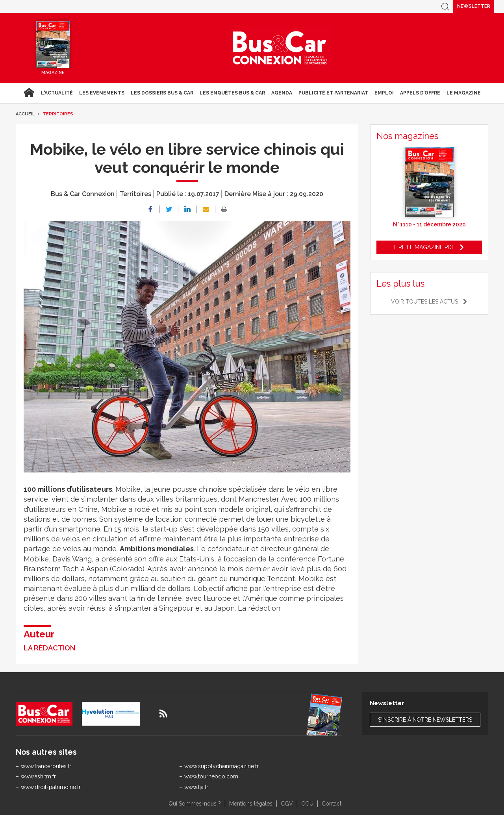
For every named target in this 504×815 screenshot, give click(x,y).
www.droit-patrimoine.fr (51, 787)
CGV (287, 804)
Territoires (58, 114)
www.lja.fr (196, 787)
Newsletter (474, 6)
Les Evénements (102, 93)
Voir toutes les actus (424, 302)
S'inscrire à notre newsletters (425, 720)
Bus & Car (280, 48)
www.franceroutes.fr (46, 766)
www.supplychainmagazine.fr (221, 766)
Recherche (445, 6)
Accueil (29, 93)
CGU (307, 804)
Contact (332, 804)
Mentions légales (251, 804)
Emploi (384, 93)
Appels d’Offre (420, 93)
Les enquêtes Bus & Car (232, 93)
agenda (282, 93)
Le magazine (464, 93)
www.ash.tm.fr (38, 776)
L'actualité (57, 93)
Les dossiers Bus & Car (162, 93)
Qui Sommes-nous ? (195, 804)
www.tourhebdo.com (211, 776)
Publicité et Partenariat (333, 93)
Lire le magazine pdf (424, 247)
